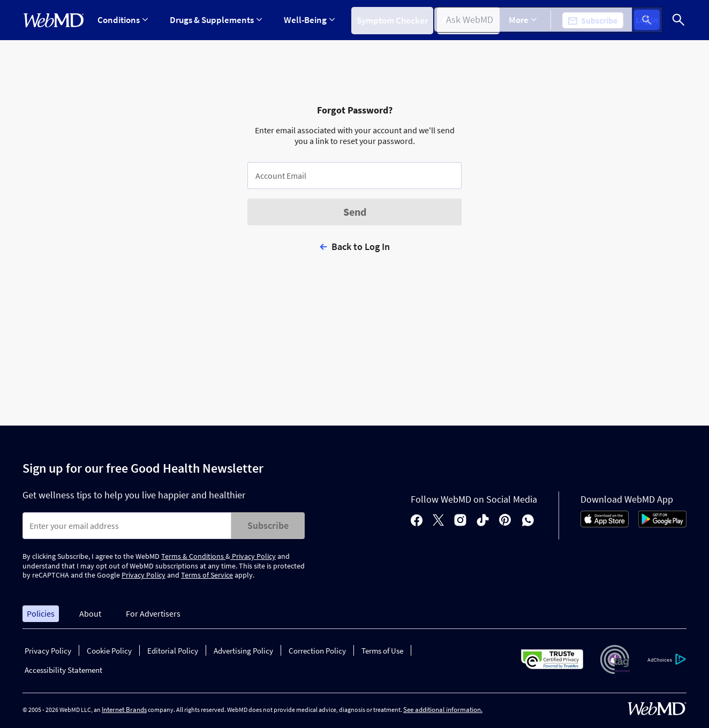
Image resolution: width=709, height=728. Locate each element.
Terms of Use (382, 651)
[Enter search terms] (127, 526)
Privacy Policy (253, 556)
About (90, 613)
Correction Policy (317, 651)
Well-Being (306, 20)
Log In (650, 20)
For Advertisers (153, 613)
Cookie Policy (109, 651)
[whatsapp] (528, 521)
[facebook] (417, 521)
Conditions (123, 20)
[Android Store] (662, 525)
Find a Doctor (469, 20)
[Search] (678, 20)
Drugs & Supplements (214, 20)
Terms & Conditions (193, 556)
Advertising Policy (243, 651)
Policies (41, 613)
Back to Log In (361, 247)
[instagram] (460, 521)
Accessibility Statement (63, 670)
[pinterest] (505, 521)
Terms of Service (207, 575)
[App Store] (605, 525)
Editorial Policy (173, 651)
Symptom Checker (387, 20)
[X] (438, 521)
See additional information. (443, 710)
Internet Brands (124, 710)
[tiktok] (483, 521)
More (530, 20)
